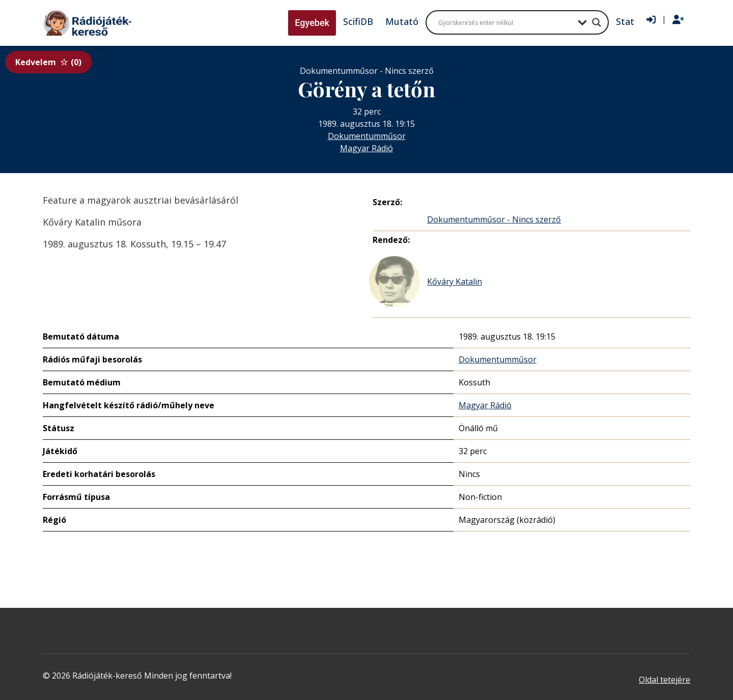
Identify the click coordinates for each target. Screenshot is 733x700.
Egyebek (312, 23)
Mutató (402, 21)
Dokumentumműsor (367, 136)
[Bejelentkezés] (651, 20)
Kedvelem (48, 62)
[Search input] (505, 22)
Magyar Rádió (366, 148)
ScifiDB (358, 21)
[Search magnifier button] (597, 22)
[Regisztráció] (678, 20)
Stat (625, 21)
